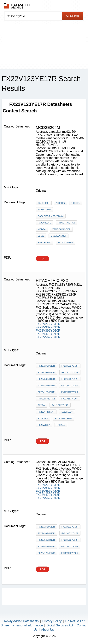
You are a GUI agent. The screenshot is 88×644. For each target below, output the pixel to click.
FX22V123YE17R (46, 392)
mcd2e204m (44, 210)
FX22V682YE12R (70, 379)
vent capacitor (61, 229)
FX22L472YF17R (46, 412)
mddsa (42, 229)
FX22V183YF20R (70, 399)
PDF (43, 259)
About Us (47, 630)
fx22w (41, 405)
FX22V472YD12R (48, 334)
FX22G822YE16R (63, 418)
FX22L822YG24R (60, 405)
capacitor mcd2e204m (51, 216)
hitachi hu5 (44, 242)
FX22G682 (43, 418)
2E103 (41, 236)
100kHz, (76, 203)
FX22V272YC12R (48, 324)
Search (73, 16)
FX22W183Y (44, 425)
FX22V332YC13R (48, 327)
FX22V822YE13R (46, 386)
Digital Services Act (60, 625)
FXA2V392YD (44, 223)
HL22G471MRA (65, 242)
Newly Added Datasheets (21, 621)
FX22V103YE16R (70, 386)
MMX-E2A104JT (59, 236)
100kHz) (61, 203)
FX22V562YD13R (48, 337)
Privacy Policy (52, 621)
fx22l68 (61, 425)
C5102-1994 (44, 203)
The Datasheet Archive (17, 6)
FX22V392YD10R (48, 331)
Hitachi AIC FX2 (66, 223)
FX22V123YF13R (70, 392)
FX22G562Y (67, 412)
